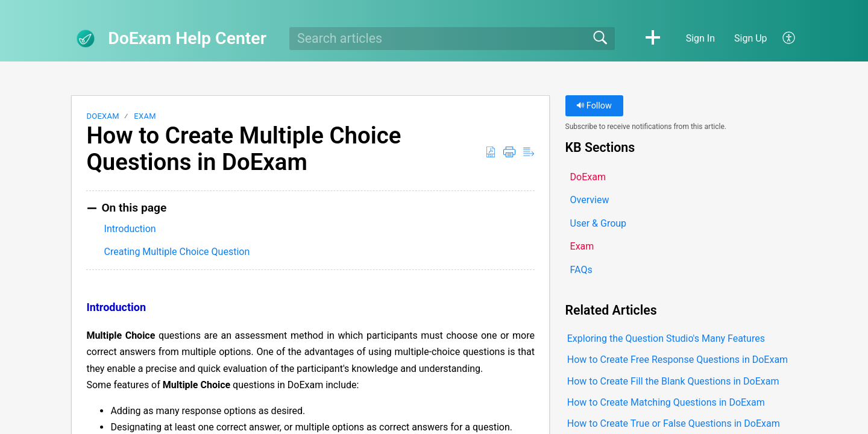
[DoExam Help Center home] (86, 39)
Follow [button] (594, 106)
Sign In (700, 38)
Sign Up (751, 38)
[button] (653, 39)
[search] (452, 39)
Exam (145, 116)
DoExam (103, 116)
